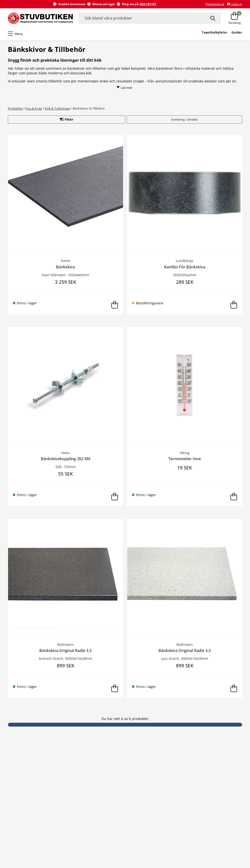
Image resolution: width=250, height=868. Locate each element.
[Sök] (213, 18)
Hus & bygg (34, 108)
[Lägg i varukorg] (115, 305)
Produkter (15, 108)
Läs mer (125, 88)
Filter (69, 119)
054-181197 (148, 4)
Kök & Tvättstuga (57, 108)
